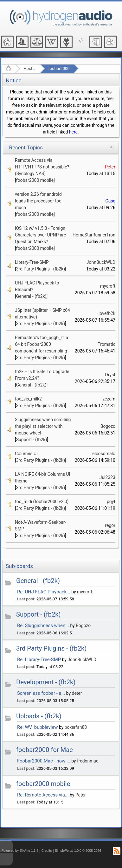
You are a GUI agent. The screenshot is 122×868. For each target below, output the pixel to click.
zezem (109, 399)
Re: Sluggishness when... (43, 625)
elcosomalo (104, 454)
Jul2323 (107, 477)
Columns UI (26, 454)
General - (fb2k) (31, 296)
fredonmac (88, 761)
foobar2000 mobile (35, 180)
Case (110, 201)
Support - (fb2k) (32, 440)
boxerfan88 (76, 727)
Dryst (110, 375)
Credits (47, 851)
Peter (110, 167)
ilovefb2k (107, 313)
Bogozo (108, 426)
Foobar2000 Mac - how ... (44, 761)
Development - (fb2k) (46, 682)
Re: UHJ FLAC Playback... (44, 592)
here (73, 132)
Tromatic (106, 344)
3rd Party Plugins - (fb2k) (41, 269)
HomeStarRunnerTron (94, 235)
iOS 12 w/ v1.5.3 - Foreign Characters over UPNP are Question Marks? (40, 235)
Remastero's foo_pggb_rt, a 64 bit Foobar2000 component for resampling (42, 344)
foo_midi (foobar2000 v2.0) (42, 502)
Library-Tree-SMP (32, 262)
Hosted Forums (30, 68)
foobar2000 (59, 68)
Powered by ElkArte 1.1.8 (20, 851)
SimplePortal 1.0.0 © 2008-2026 (78, 851)
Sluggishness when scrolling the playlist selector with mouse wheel (43, 426)
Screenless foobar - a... (41, 693)
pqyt (111, 502)
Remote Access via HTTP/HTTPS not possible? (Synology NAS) (42, 167)
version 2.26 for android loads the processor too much (38, 201)
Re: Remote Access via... (43, 795)
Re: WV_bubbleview (38, 727)
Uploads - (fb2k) (39, 716)
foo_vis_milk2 (28, 399)
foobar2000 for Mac (45, 750)
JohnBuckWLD (101, 262)
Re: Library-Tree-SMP (39, 660)
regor (110, 525)
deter (77, 693)
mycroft (108, 286)
